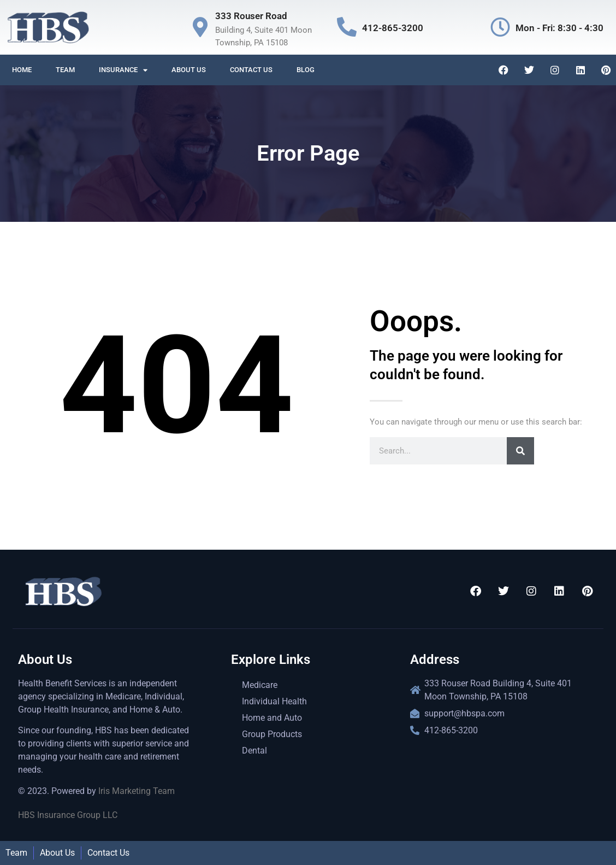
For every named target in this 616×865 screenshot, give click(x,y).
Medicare (260, 685)
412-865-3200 (393, 28)
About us (189, 70)
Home (22, 70)
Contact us (251, 70)
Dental (254, 751)
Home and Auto (272, 718)
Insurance (123, 70)
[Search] (520, 451)
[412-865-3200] (347, 27)
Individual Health (274, 701)
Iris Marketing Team (137, 791)
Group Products (272, 734)
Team (65, 70)
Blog (306, 70)
